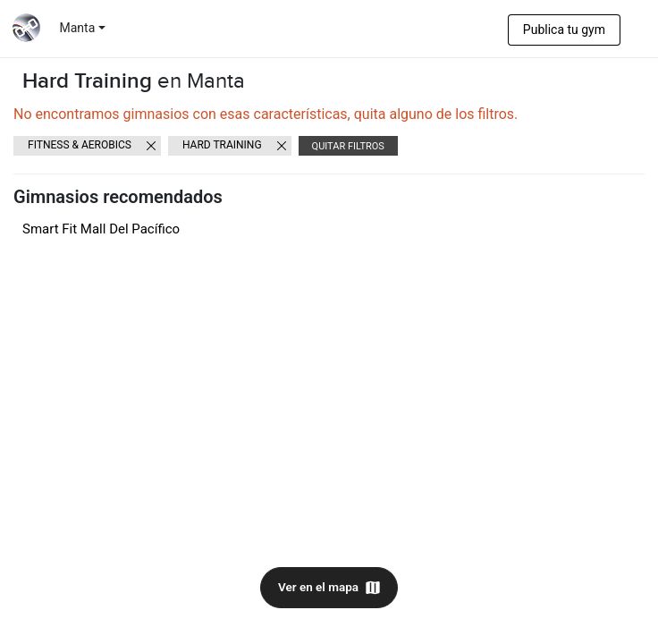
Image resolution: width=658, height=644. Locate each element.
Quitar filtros (348, 146)
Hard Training (222, 145)
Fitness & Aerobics (80, 145)
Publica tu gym (564, 30)
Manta (78, 28)
